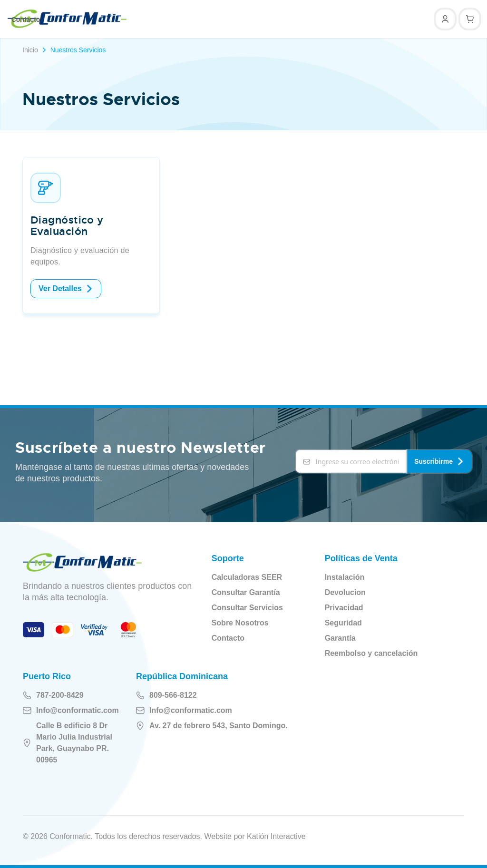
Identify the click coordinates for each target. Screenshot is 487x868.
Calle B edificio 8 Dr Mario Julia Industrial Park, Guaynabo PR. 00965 (68, 743)
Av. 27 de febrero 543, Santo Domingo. (212, 726)
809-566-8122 (166, 695)
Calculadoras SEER (247, 577)
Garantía (340, 638)
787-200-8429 (53, 695)
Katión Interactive (276, 836)
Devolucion (345, 592)
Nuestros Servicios (78, 50)
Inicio (30, 50)
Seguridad (343, 623)
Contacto (26, 20)
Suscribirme (439, 461)
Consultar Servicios (247, 608)
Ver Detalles (66, 288)
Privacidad (344, 608)
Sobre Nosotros (240, 623)
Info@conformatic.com (71, 711)
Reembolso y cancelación (371, 653)
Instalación (345, 577)
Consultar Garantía (246, 592)
